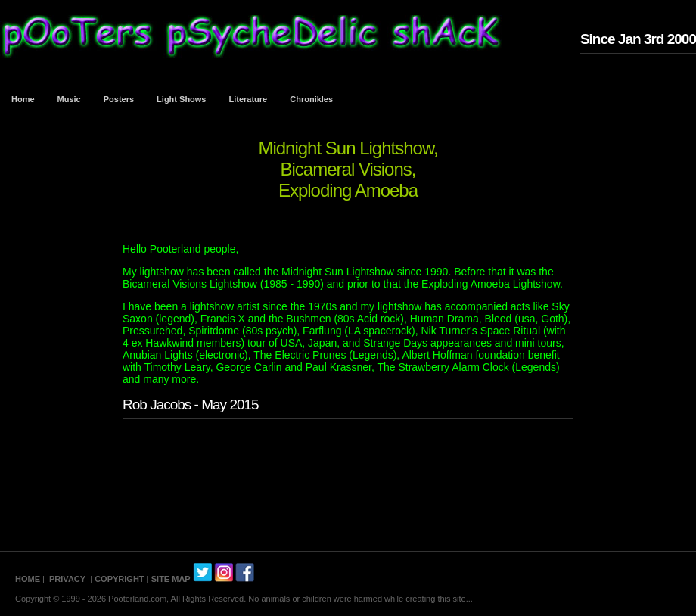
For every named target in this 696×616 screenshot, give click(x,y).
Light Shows (181, 99)
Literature (249, 99)
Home (23, 99)
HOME (28, 579)
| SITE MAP (169, 579)
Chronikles (311, 99)
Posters (119, 99)
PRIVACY (67, 579)
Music (69, 99)
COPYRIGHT (119, 579)
